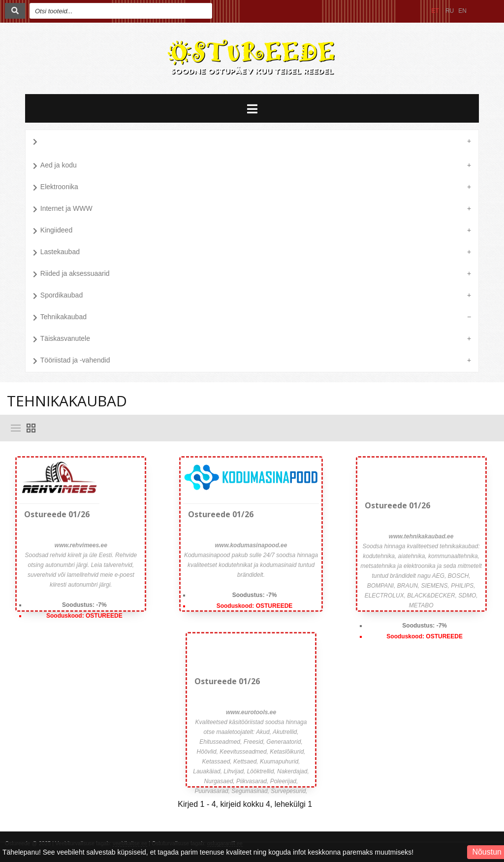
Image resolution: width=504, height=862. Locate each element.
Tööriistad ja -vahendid (72, 361)
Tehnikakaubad (60, 318)
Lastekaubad (56, 253)
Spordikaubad (58, 296)
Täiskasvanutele (62, 339)
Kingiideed (53, 231)
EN (462, 11)
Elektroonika (56, 188)
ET (435, 11)
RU (450, 11)
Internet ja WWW (63, 209)
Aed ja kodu (55, 166)
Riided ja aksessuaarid (71, 274)
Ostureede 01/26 (57, 514)
